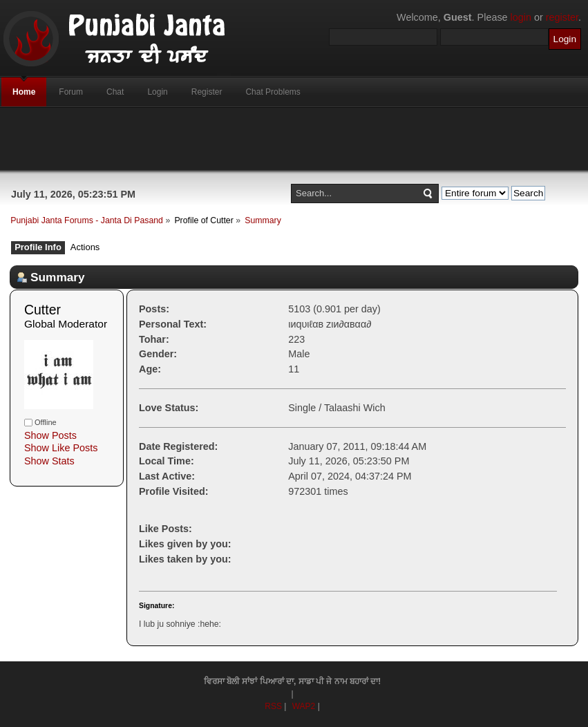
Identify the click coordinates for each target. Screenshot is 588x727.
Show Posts (50, 435)
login (521, 17)
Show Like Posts (61, 448)
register (562, 17)
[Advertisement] (294, 139)
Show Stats (49, 461)
